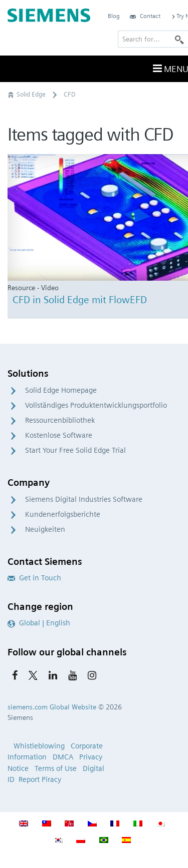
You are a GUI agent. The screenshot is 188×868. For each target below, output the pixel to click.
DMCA (63, 757)
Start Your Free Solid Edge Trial (75, 450)
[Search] (179, 39)
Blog (114, 16)
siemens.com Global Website (52, 707)
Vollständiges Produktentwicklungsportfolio (96, 405)
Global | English (39, 623)
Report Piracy (40, 779)
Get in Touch (34, 578)
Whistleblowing (39, 746)
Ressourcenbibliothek (60, 420)
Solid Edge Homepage (61, 390)
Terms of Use (56, 768)
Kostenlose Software (59, 435)
